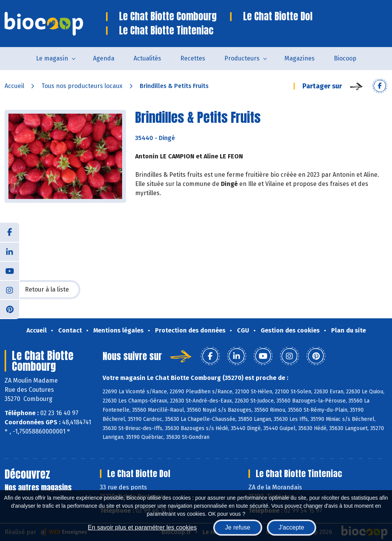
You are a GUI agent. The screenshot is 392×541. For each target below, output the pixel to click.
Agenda (104, 58)
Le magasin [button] (52, 58)
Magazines (300, 58)
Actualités (147, 58)
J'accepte (292, 527)
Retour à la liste (42, 290)
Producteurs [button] (242, 58)
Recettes (193, 58)
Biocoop (345, 58)
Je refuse (238, 527)
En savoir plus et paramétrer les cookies (142, 527)
